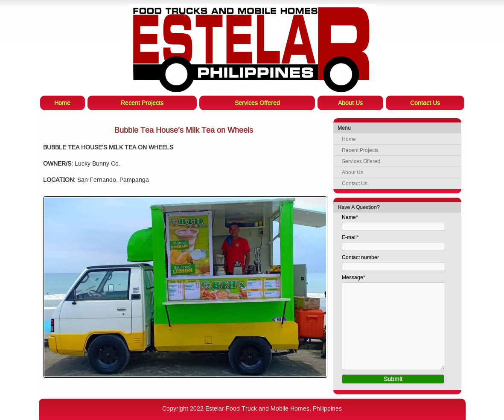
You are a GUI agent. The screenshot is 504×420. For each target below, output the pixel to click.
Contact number (360, 257)
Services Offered (361, 161)
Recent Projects (360, 150)
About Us (353, 172)
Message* (354, 277)
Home (349, 139)
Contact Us (355, 184)
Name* (350, 217)
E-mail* (350, 237)
